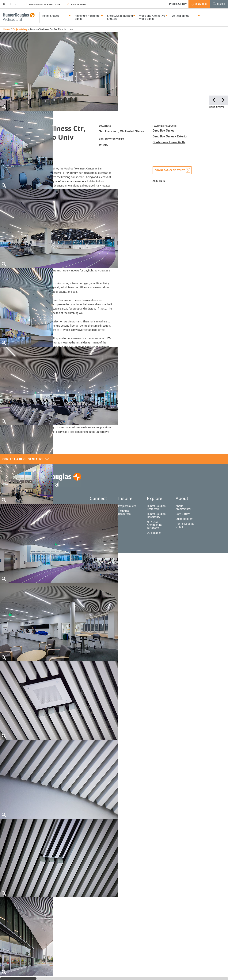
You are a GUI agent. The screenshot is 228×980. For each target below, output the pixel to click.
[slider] (18, 979)
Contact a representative (26, 459)
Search (219, 4)
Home (6, 29)
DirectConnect (78, 4)
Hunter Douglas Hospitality (42, 4)
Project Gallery (178, 4)
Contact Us (199, 4)
